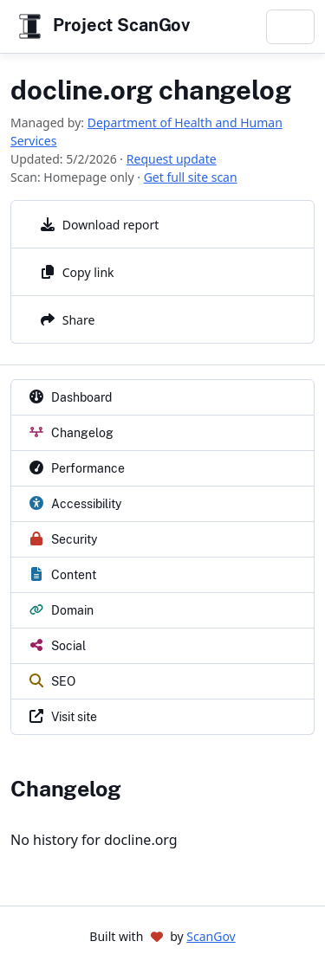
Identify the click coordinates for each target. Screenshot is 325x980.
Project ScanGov (102, 26)
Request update (172, 159)
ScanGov (211, 936)
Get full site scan (191, 177)
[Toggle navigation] (290, 27)
